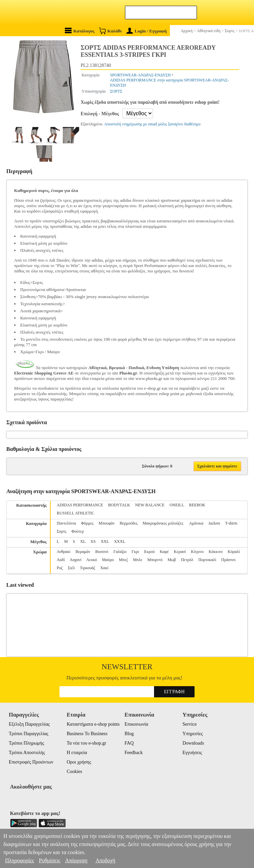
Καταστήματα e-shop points (93, 724)
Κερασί (180, 552)
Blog (129, 734)
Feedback (134, 753)
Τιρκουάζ (88, 568)
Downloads (193, 743)
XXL (105, 541)
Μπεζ (123, 560)
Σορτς (62, 531)
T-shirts (231, 523)
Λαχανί (75, 560)
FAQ (129, 743)
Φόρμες (87, 523)
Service (189, 724)
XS (93, 541)
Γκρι (135, 552)
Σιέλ (71, 568)
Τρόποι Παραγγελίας (29, 734)
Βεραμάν (83, 552)
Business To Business (87, 734)
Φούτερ (78, 531)
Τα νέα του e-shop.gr (86, 743)
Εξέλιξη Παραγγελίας (29, 724)
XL (83, 541)
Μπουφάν (107, 523)
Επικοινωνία (136, 724)
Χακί (104, 568)
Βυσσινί (102, 552)
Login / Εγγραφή (147, 31)
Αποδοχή (106, 860)
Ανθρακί (64, 552)
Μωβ (172, 560)
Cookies (74, 771)
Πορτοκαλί (207, 560)
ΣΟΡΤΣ (116, 91)
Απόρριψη (76, 860)
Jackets (214, 523)
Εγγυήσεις (192, 753)
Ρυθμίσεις (49, 860)
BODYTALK (119, 505)
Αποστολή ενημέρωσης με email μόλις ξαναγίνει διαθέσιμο (152, 124)
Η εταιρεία (77, 753)
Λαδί (61, 560)
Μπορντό (155, 560)
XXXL (119, 541)
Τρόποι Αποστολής (27, 753)
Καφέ (164, 552)
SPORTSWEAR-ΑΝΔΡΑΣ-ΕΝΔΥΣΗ (141, 75)
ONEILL (177, 505)
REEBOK (197, 505)
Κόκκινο (216, 552)
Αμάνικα (196, 523)
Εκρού (149, 552)
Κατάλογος (80, 31)
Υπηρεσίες (193, 734)
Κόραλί (234, 552)
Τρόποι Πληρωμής (27, 743)
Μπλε (138, 560)
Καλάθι (110, 31)
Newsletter (127, 667)
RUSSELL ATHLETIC (75, 513)
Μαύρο (108, 560)
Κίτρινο (197, 552)
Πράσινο (228, 560)
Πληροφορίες (20, 860)
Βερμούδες (129, 523)
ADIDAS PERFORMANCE (80, 505)
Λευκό (92, 560)
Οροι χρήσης (79, 762)
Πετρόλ (187, 560)
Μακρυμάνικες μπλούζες (163, 523)
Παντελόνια (66, 523)
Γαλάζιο (120, 552)
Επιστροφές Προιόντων (31, 762)
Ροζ (60, 568)
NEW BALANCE (150, 505)
